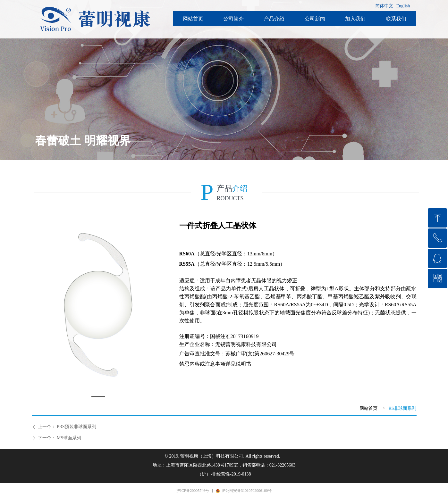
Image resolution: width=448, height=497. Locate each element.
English (403, 6)
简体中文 (384, 6)
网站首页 (368, 408)
